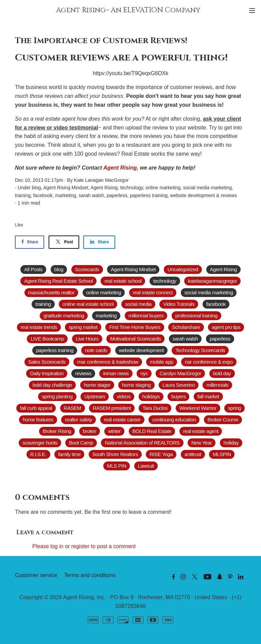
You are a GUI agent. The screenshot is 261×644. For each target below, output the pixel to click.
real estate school (123, 281)
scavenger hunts (40, 443)
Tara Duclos (155, 408)
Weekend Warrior (198, 408)
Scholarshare (186, 327)
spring (234, 408)
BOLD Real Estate (152, 431)
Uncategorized (183, 269)
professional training (196, 316)
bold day (222, 373)
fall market (208, 396)
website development (193, 195)
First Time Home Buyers (135, 327)
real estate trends (39, 327)
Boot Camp (81, 443)
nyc (144, 373)
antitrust (193, 454)
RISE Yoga (161, 454)
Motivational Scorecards (135, 339)
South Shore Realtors (115, 454)
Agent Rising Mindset (66, 188)
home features (38, 420)
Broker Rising (57, 431)
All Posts (33, 269)
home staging (136, 385)
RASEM (73, 408)
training (23, 195)
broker (90, 431)
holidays (151, 396)
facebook (43, 195)
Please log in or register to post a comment (84, 546)
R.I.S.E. (38, 454)
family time (69, 454)
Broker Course (223, 420)
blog (36, 188)
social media (138, 304)
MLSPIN (222, 454)
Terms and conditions (90, 575)
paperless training (149, 195)
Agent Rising (120, 168)
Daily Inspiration (47, 373)
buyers (178, 396)
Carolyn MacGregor (180, 373)
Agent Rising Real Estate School (58, 281)
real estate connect (153, 292)
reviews (229, 195)
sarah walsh (92, 195)
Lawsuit (146, 466)
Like (19, 225)
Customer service (36, 575)
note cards (96, 350)
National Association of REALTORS (142, 443)
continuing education (174, 420)
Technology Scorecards (200, 350)
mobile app (162, 362)
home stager (97, 385)
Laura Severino (179, 385)
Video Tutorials (179, 304)
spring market (83, 327)
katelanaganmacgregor (212, 281)
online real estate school (88, 304)
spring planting (57, 396)
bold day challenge (52, 385)
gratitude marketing (64, 316)
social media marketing (207, 188)
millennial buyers (146, 316)
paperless (117, 195)
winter (114, 431)
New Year (202, 443)
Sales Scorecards (47, 362)
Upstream (95, 396)
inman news (116, 373)
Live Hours (87, 339)
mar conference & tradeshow (108, 362)
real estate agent (201, 431)
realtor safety (79, 420)
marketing (65, 195)
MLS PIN (117, 466)
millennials (217, 385)
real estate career (122, 420)
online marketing (163, 188)
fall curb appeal (36, 408)
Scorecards (87, 269)
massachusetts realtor (51, 292)
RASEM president (112, 408)
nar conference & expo (209, 362)
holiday (231, 443)
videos (124, 396)
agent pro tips (226, 327)
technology (132, 188)
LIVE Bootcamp (47, 339)
